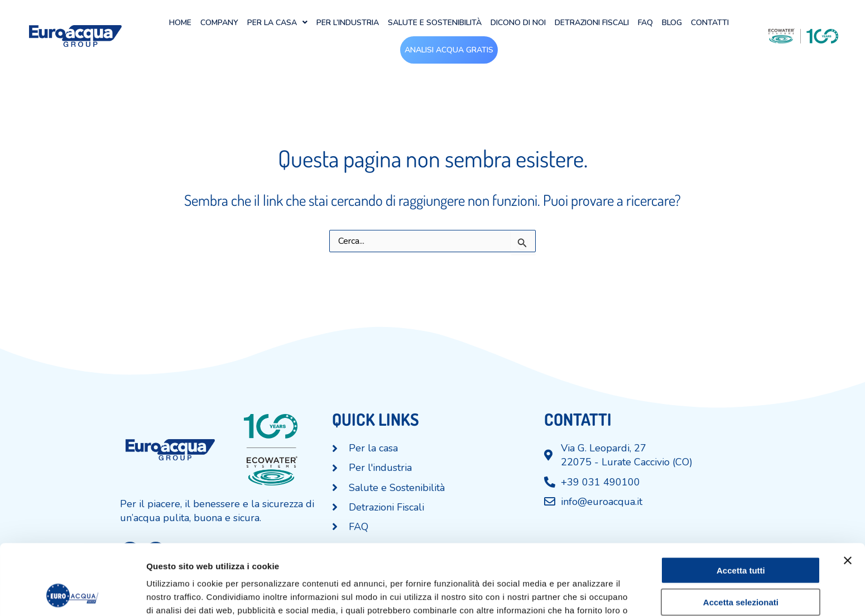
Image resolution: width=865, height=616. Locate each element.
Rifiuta (741, 567)
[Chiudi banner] (848, 494)
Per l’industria (348, 23)
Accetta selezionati (741, 536)
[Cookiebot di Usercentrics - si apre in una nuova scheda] (72, 594)
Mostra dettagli (587, 594)
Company (219, 23)
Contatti (710, 23)
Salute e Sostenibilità (435, 23)
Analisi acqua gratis (449, 50)
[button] (277, 23)
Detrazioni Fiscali (592, 23)
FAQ (645, 23)
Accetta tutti (741, 504)
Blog (672, 23)
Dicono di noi (518, 23)
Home (180, 23)
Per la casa (277, 23)
